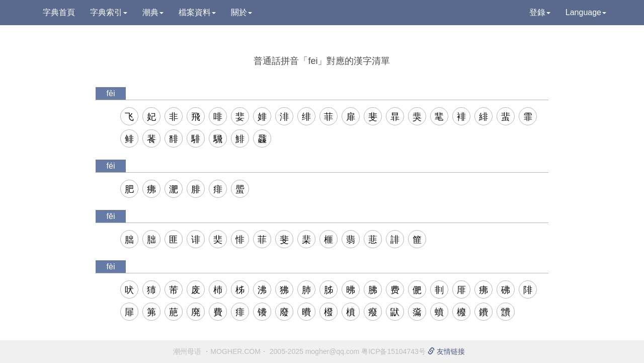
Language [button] (586, 12)
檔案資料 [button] (197, 12)
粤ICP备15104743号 (393, 351)
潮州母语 (187, 351)
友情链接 (446, 351)
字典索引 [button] (109, 12)
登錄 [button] (540, 12)
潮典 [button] (153, 12)
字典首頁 (59, 12)
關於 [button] (242, 12)
